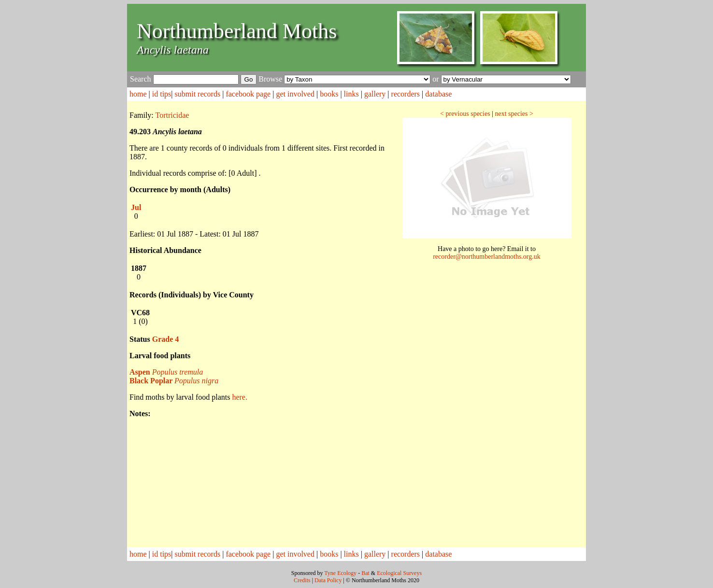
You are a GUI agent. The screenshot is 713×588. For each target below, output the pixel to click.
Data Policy (328, 580)
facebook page (248, 94)
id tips (162, 94)
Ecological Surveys (399, 573)
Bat (365, 573)
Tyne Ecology (340, 573)
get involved (295, 94)
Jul (136, 207)
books (329, 94)
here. (240, 397)
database (438, 94)
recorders (406, 94)
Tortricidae (172, 115)
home (138, 94)
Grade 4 (166, 339)
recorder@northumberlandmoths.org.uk (487, 257)
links (351, 94)
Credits (302, 580)
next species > (514, 114)
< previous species (465, 114)
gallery (375, 94)
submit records (198, 94)
